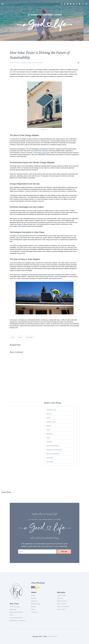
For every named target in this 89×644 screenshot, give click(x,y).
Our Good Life (53, 636)
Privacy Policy (61, 609)
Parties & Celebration (53, 454)
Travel (48, 438)
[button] (78, 63)
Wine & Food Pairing (53, 446)
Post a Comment (38, 63)
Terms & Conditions (63, 606)
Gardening (50, 458)
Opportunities (62, 595)
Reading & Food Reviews (54, 450)
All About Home (51, 410)
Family (48, 418)
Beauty (49, 426)
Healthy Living (51, 422)
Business (49, 414)
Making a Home (62, 601)
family (20, 337)
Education (50, 434)
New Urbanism (62, 604)
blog (13, 337)
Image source (44, 130)
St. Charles (50, 462)
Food (48, 430)
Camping (49, 442)
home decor (30, 337)
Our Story (60, 598)
